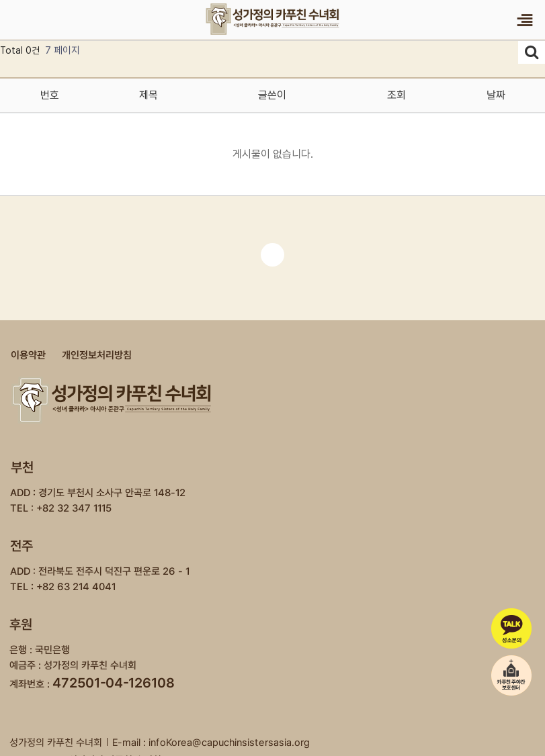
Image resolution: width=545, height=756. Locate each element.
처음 (272, 255)
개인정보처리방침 (97, 355)
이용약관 (28, 355)
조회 (396, 95)
